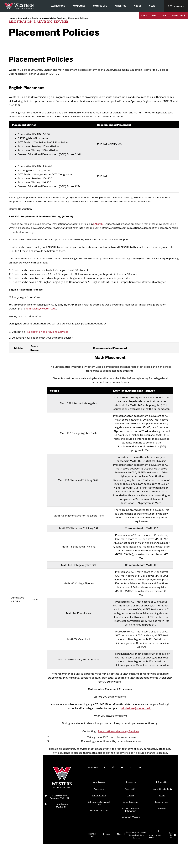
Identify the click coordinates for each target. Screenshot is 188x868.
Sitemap (159, 841)
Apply (144, 16)
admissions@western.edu (41, 315)
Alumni (162, 801)
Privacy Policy (152, 842)
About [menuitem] (138, 6)
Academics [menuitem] (79, 6)
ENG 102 (98, 230)
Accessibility (131, 795)
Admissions (62, 812)
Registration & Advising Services (49, 18)
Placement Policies (78, 18)
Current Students (162, 795)
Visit (154, 16)
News (120, 840)
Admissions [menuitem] (58, 6)
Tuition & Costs (99, 801)
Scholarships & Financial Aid (99, 809)
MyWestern (178, 16)
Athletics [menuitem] (121, 6)
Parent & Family (162, 808)
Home (12, 18)
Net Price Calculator (99, 816)
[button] (176, 6)
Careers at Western (131, 823)
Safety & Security (131, 808)
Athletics (162, 814)
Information (162, 788)
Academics (24, 18)
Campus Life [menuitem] (100, 6)
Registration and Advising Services (48, 338)
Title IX (131, 801)
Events (106, 840)
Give (164, 16)
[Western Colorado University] (62, 793)
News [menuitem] (152, 6)
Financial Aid (92, 841)
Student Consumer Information (131, 816)
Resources (131, 788)
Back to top (171, 841)
